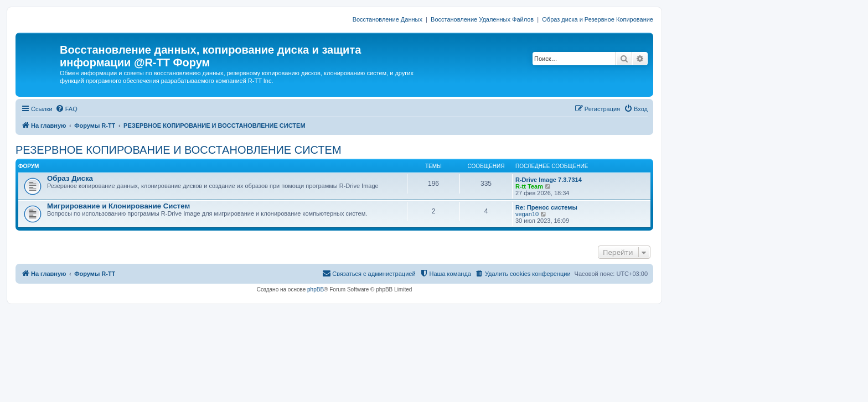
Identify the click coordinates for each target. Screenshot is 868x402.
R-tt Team (529, 186)
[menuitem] (66, 109)
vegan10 (527, 214)
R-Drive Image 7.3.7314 (549, 180)
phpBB (316, 289)
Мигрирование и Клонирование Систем (118, 206)
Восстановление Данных (387, 19)
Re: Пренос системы (546, 207)
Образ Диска (70, 178)
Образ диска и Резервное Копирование (598, 19)
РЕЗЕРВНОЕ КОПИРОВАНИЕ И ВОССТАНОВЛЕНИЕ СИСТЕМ (179, 150)
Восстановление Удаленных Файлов (482, 19)
